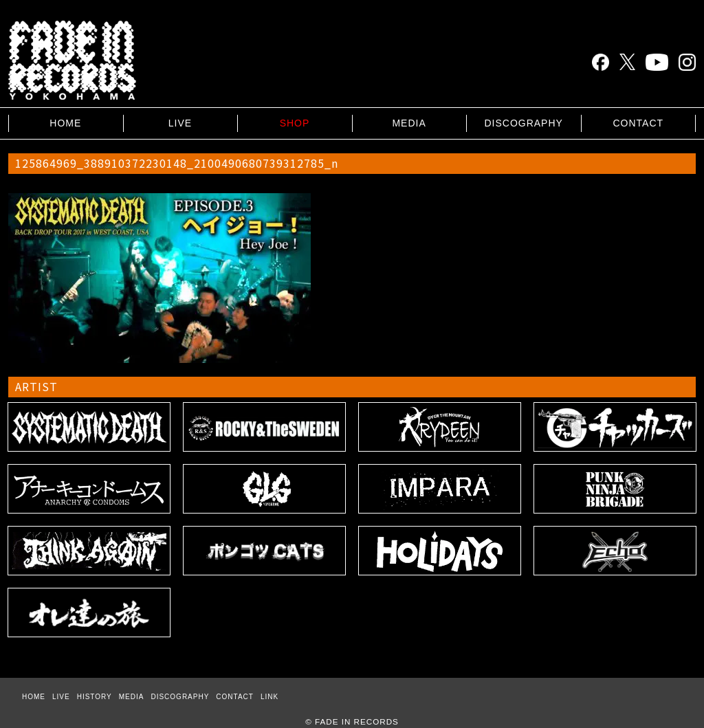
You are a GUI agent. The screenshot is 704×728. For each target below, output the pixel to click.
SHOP (295, 123)
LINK (269, 697)
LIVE (180, 123)
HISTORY (95, 697)
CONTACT (638, 123)
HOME (65, 123)
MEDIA (409, 123)
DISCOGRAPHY (523, 123)
